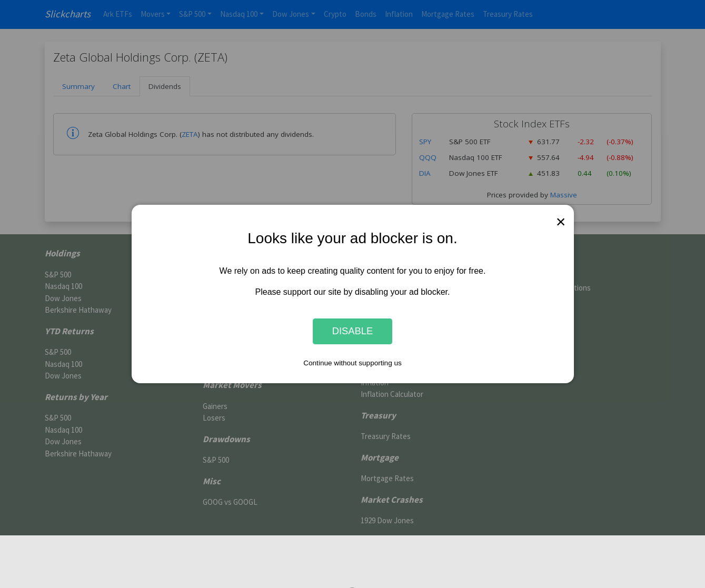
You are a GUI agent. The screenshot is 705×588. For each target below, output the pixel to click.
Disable (353, 331)
